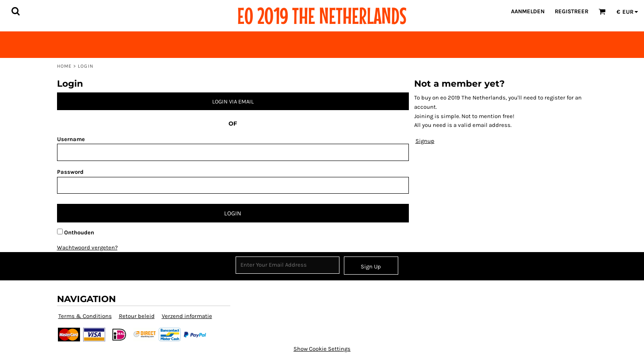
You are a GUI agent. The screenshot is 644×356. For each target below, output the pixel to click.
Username (71, 139)
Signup (425, 141)
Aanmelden (528, 11)
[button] (15, 11)
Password (70, 172)
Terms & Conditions (85, 316)
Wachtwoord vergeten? (87, 247)
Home (64, 66)
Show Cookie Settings (322, 349)
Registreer (572, 11)
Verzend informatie (187, 316)
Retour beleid (137, 316)
